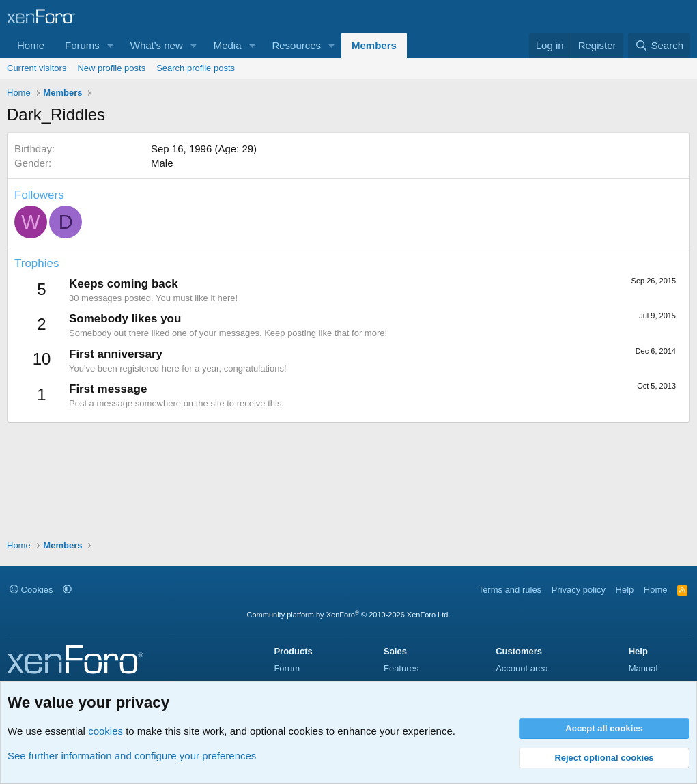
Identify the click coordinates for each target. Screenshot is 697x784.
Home (31, 45)
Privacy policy (579, 590)
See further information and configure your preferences (132, 756)
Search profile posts (196, 68)
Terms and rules (510, 590)
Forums (82, 45)
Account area (522, 668)
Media (228, 45)
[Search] (659, 45)
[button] (111, 45)
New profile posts (111, 68)
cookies (105, 731)
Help (625, 590)
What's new (157, 45)
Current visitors (37, 68)
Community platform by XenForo (349, 615)
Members (374, 45)
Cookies (31, 590)
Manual (643, 668)
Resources (296, 45)
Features (401, 668)
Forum (287, 668)
